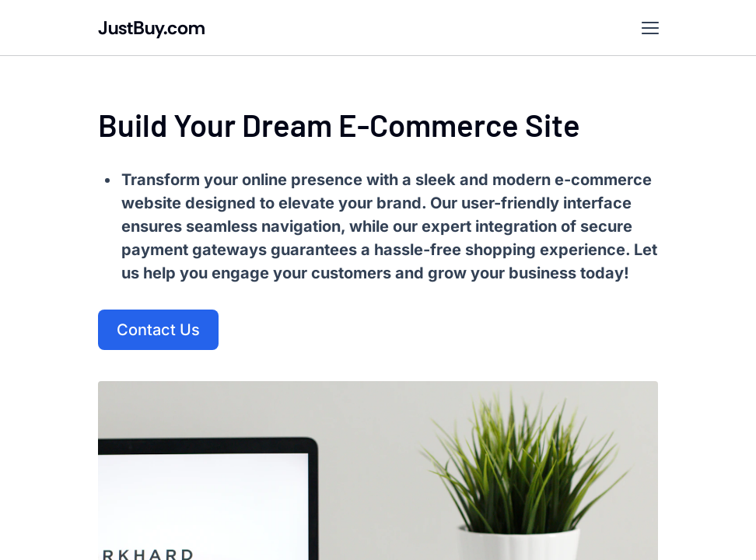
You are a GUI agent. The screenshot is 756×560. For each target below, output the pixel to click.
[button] (650, 28)
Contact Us (158, 330)
